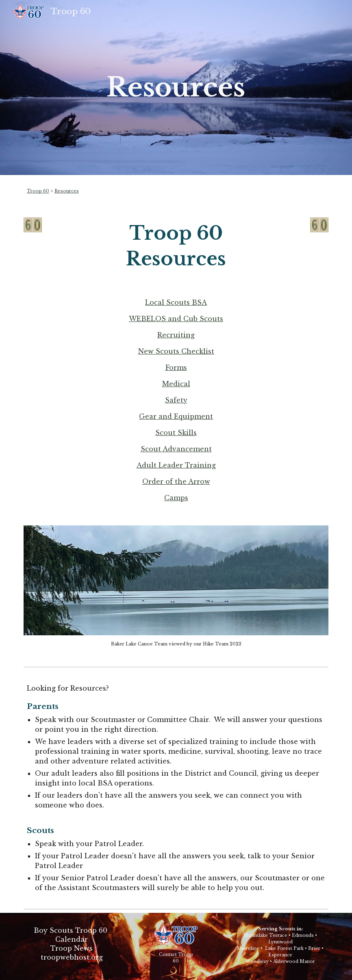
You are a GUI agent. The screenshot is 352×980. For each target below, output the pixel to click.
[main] (176, 87)
